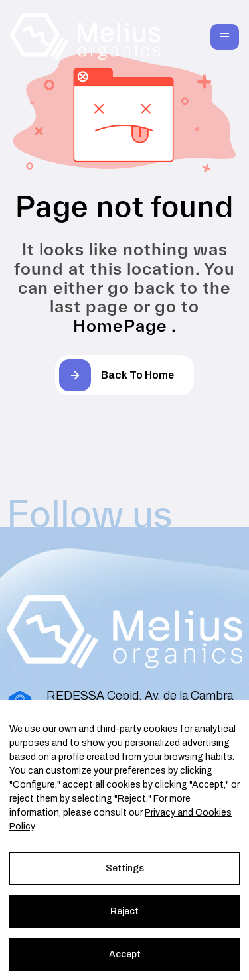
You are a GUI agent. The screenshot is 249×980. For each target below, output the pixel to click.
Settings (125, 868)
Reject (124, 911)
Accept (125, 954)
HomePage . (125, 325)
